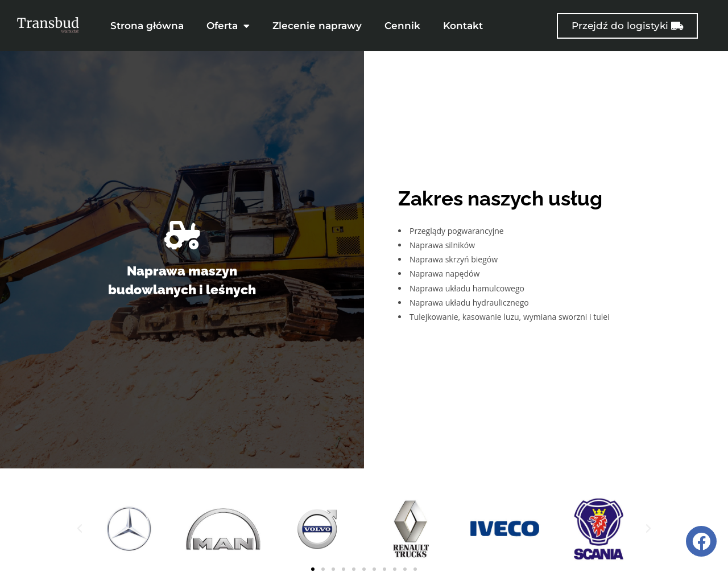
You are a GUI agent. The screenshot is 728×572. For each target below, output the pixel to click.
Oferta (228, 26)
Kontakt (463, 26)
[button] (80, 522)
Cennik (402, 26)
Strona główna (147, 26)
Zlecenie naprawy (317, 26)
